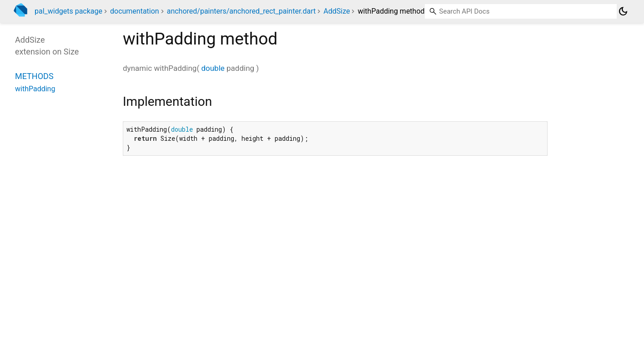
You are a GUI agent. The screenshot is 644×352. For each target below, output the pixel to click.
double (213, 68)
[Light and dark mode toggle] (623, 11)
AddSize (337, 11)
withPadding (35, 89)
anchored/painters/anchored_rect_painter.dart (241, 11)
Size (71, 52)
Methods (34, 76)
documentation (135, 11)
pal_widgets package (68, 11)
